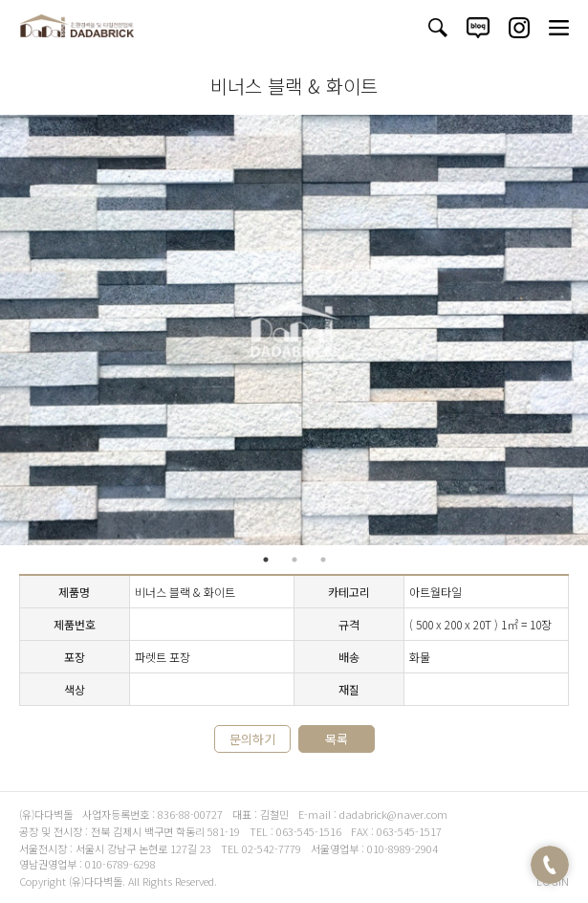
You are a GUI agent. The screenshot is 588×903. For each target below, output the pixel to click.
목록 (337, 739)
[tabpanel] (294, 330)
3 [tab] (323, 560)
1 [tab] (266, 560)
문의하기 (252, 739)
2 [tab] (294, 560)
